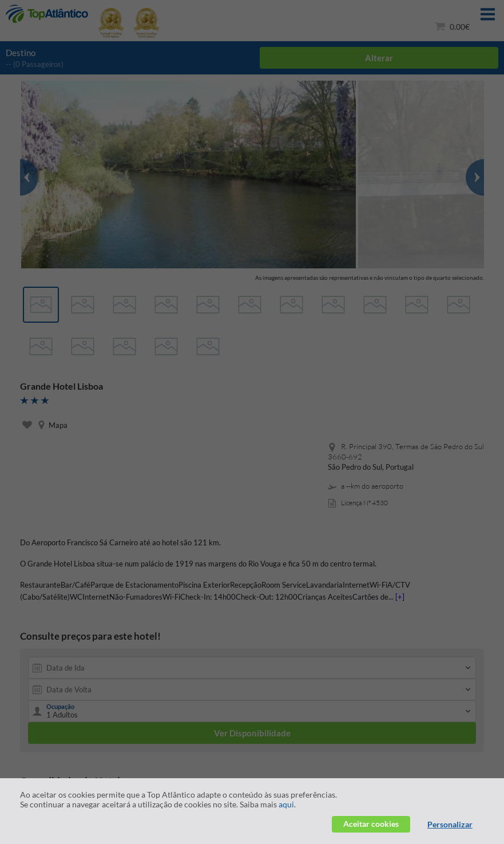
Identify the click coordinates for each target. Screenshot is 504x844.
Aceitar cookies (371, 824)
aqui (286, 804)
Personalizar (450, 824)
